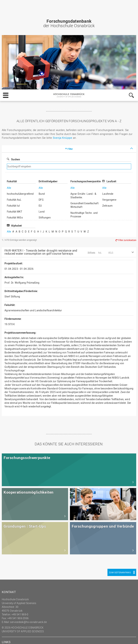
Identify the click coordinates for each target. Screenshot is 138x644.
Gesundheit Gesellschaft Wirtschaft (84, 116)
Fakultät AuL (14, 110)
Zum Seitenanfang (120, 483)
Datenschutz (47, 638)
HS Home (10, 567)
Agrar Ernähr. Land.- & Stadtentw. (83, 106)
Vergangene (109, 110)
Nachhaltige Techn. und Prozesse (84, 125)
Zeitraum (107, 116)
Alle (9, 98)
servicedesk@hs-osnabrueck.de (28, 533)
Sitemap (9, 571)
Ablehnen (104, 629)
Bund (42, 104)
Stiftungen (45, 128)
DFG (41, 110)
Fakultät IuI (13, 116)
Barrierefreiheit (13, 582)
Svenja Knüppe (63, 48)
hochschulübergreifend (20, 104)
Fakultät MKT (15, 122)
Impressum (29, 638)
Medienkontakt (13, 579)
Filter (70, 59)
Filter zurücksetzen (127, 151)
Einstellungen (83, 629)
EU (40, 116)
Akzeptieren (125, 629)
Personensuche (13, 575)
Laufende (108, 104)
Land (42, 122)
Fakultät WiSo (15, 128)
